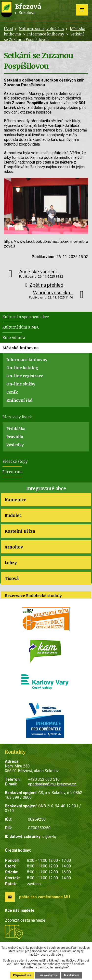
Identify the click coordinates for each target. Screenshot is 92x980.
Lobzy (11, 563)
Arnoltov (14, 547)
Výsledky (15, 445)
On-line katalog (22, 368)
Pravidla (15, 437)
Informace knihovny (46, 34)
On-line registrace (25, 376)
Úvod (8, 29)
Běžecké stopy (15, 461)
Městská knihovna (21, 348)
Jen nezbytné (48, 975)
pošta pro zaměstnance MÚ (45, 897)
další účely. (56, 955)
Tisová (12, 578)
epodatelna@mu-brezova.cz (52, 784)
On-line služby (21, 384)
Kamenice (15, 499)
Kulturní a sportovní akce (26, 317)
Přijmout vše (22, 975)
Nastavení (72, 975)
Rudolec (13, 515)
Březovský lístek (17, 417)
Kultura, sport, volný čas (41, 29)
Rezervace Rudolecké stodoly (33, 596)
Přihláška (16, 429)
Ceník (12, 392)
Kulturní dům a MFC (21, 327)
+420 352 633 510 (44, 779)
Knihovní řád (19, 400)
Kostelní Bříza (20, 531)
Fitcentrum (13, 472)
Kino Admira (14, 337)
